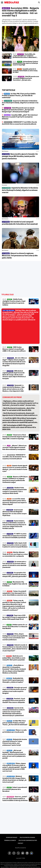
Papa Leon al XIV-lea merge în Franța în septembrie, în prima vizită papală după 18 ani (15, 617)
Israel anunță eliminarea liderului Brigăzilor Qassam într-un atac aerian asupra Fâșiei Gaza (15, 513)
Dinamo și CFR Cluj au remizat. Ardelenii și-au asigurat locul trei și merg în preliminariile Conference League (15, 480)
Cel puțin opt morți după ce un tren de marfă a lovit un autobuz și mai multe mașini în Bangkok (15, 690)
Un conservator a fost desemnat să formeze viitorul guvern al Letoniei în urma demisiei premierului (14, 564)
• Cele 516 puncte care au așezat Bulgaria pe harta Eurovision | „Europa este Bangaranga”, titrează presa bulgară (18, 110)
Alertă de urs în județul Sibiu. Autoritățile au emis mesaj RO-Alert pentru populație (14, 658)
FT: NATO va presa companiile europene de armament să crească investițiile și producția (14, 536)
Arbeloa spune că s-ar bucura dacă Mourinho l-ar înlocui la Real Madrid (15, 627)
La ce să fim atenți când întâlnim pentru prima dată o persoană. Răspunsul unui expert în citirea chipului (15, 502)
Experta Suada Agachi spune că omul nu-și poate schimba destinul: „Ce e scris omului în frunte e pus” (15, 469)
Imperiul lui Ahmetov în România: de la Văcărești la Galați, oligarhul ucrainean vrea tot (20, 190)
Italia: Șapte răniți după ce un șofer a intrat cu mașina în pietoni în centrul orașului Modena (15, 545)
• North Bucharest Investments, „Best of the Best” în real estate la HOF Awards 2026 (18, 409)
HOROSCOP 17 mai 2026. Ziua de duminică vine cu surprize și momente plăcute (14, 457)
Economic (5, 185)
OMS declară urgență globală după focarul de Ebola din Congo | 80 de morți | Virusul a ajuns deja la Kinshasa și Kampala (14, 375)
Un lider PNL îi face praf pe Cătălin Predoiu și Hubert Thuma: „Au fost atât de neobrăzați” (15, 723)
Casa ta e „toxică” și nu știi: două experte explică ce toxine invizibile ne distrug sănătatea (15, 799)
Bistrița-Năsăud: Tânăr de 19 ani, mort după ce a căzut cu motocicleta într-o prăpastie (15, 554)
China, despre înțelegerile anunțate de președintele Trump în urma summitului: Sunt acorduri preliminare (15, 637)
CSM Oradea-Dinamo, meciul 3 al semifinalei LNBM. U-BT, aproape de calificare (14, 349)
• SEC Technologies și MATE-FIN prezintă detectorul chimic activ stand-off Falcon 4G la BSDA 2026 (19, 427)
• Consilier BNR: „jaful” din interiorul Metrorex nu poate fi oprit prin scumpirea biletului (20, 117)
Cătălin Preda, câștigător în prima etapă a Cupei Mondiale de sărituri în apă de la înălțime (14, 302)
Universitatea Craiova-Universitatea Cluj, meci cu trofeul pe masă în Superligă (26, 63)
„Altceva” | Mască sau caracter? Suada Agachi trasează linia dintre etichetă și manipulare (15, 447)
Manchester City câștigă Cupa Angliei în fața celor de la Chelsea (15, 584)
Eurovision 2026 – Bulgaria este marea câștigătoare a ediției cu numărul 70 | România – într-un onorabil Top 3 (20, 12)
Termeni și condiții (10, 840)
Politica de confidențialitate (28, 840)
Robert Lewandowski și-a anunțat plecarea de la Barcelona (15, 789)
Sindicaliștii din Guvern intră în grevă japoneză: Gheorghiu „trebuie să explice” (13, 680)
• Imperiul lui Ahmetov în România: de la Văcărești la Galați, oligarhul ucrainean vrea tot (20, 103)
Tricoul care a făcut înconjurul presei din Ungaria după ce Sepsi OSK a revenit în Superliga (15, 437)
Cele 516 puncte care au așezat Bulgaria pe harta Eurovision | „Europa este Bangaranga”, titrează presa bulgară (26, 78)
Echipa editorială (12, 838)
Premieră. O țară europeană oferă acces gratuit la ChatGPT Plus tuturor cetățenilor (14, 701)
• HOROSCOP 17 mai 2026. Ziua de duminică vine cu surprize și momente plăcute (19, 123)
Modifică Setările (21, 848)
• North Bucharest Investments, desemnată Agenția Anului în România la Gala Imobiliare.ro (20, 414)
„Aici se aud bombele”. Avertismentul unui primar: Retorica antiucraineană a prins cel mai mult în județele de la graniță (14, 754)
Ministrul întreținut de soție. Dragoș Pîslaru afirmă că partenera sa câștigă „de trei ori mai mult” (14, 779)
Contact (20, 843)
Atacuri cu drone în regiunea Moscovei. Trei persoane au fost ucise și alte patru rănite (20, 256)
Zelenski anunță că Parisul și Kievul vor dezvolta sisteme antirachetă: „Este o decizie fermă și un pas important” (15, 648)
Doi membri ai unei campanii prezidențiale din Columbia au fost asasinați (20, 223)
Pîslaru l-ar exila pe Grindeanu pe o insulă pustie (15, 731)
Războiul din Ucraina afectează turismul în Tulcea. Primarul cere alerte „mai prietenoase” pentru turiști (15, 742)
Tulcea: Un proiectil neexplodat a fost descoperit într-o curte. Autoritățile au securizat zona (15, 593)
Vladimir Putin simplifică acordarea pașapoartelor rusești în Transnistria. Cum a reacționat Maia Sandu (15, 491)
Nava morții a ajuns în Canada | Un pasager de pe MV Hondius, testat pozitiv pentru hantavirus (20, 156)
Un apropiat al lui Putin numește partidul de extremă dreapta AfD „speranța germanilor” (15, 575)
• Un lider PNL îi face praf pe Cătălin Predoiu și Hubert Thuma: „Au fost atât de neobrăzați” (19, 96)
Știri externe (5, 151)
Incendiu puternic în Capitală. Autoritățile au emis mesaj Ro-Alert (25, 71)
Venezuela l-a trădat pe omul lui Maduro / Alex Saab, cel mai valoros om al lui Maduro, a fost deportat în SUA (13, 388)
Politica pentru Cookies (27, 838)
